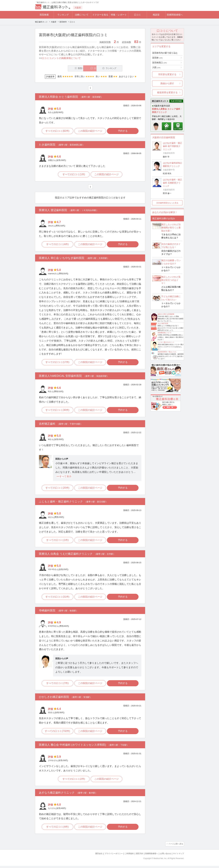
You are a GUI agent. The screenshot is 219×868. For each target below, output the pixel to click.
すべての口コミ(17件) (57, 363)
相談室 (156, 15)
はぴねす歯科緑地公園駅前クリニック (172, 164)
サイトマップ (178, 856)
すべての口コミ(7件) (57, 685)
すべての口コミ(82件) (57, 131)
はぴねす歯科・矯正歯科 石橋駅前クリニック (172, 183)
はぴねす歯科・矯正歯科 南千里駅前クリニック (172, 146)
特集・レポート (119, 15)
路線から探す (167, 83)
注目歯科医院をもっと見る (167, 203)
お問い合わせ (164, 856)
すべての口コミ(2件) (74, 781)
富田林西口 (160, 63)
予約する (123, 131)
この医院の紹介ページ (90, 131)
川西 (156, 67)
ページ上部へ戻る (175, 846)
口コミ (138, 15)
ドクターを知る (100, 15)
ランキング (63, 15)
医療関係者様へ (175, 15)
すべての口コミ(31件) (57, 599)
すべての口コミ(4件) (57, 245)
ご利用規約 (125, 856)
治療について (82, 15)
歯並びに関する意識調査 (166, 314)
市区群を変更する (167, 74)
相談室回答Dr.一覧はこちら (167, 352)
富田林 (157, 58)
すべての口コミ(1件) (74, 175)
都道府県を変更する (167, 92)
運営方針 (136, 856)
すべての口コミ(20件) (57, 489)
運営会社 (93, 856)
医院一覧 (60, 68)
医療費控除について (165, 333)
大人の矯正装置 (163, 323)
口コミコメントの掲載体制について (61, 58)
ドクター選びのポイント (166, 342)
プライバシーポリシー (109, 856)
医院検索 (44, 15)
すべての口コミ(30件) (57, 411)
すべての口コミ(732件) (57, 733)
